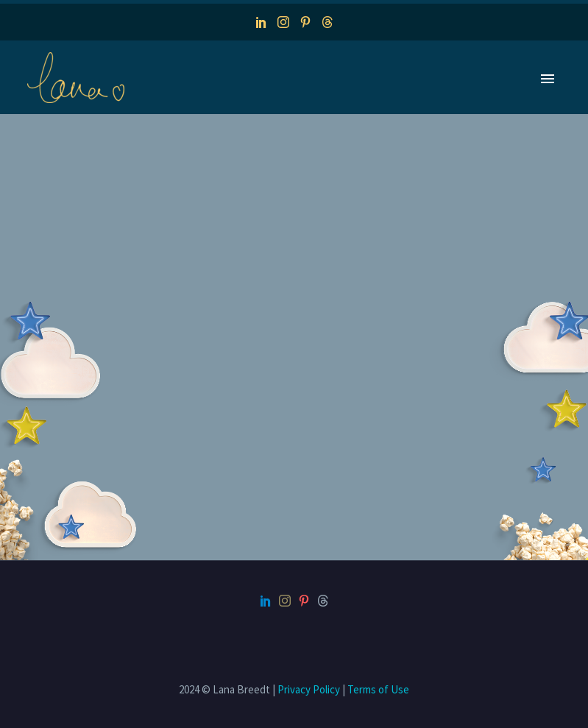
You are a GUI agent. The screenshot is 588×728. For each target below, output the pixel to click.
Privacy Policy (309, 689)
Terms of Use (378, 689)
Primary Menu (548, 79)
